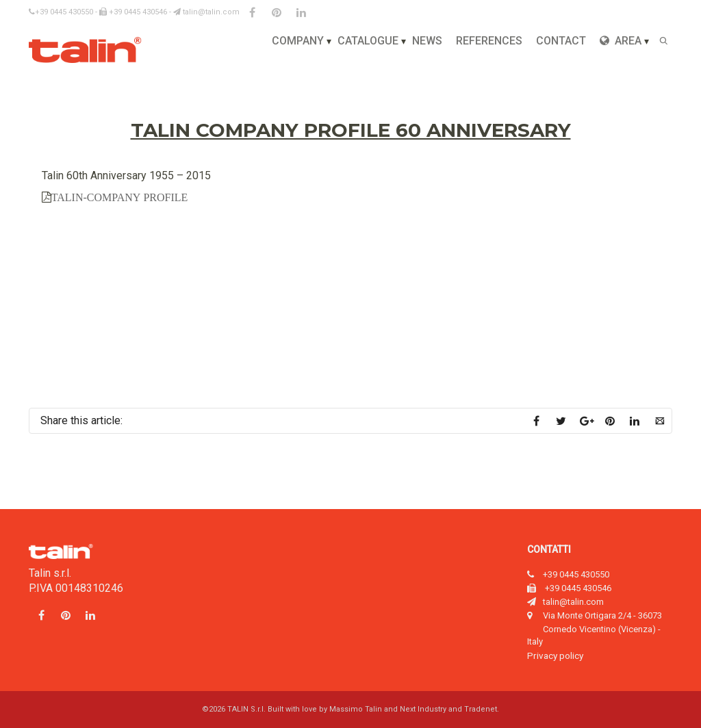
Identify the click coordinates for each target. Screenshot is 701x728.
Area (621, 41)
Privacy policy (555, 655)
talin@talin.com (206, 12)
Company (298, 41)
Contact (561, 41)
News (427, 41)
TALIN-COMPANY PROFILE (119, 197)
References (489, 41)
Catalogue (368, 41)
